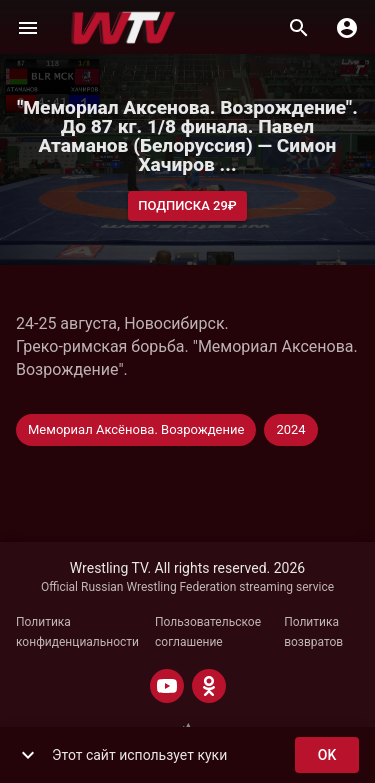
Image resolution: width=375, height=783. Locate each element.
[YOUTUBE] (167, 686)
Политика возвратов (313, 632)
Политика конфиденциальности (77, 632)
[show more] (28, 755)
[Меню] (28, 28)
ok (327, 755)
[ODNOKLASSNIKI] (209, 686)
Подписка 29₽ (187, 206)
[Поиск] (299, 28)
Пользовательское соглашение (208, 632)
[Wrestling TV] (123, 28)
